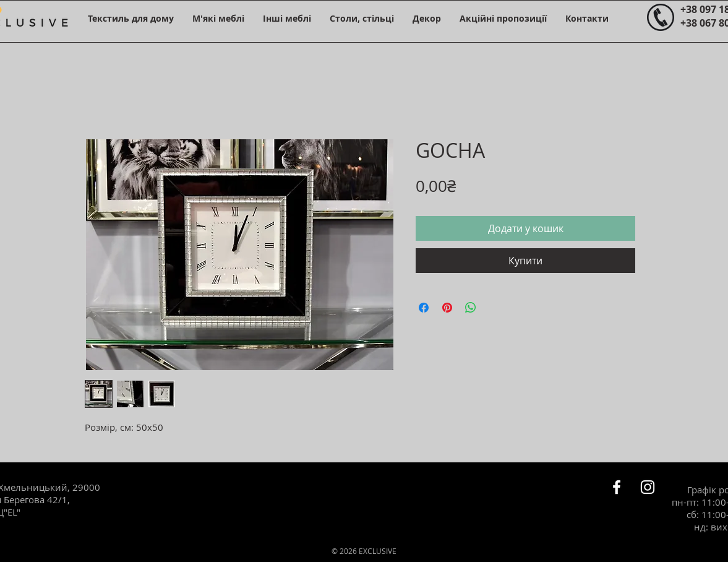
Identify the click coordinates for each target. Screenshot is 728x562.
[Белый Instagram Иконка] (648, 487)
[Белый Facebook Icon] (617, 487)
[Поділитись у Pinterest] (447, 308)
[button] (131, 18)
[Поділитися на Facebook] (424, 308)
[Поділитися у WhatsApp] (471, 308)
